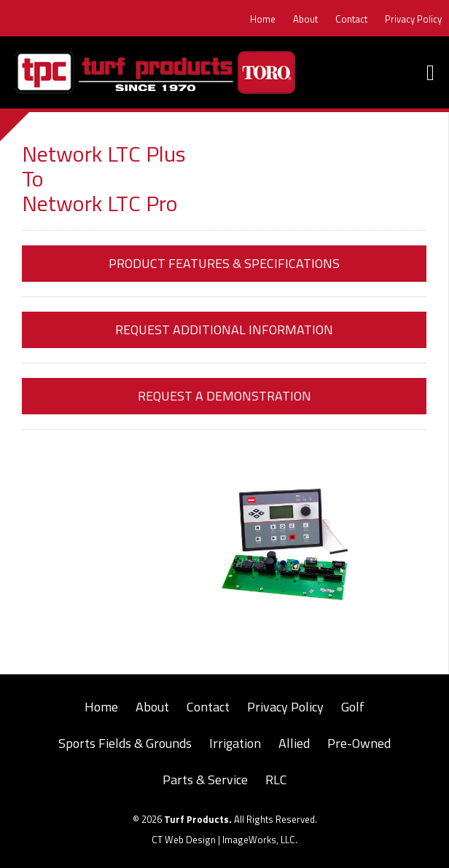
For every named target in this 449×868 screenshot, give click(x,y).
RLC (276, 780)
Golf (353, 707)
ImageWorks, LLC (259, 840)
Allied (294, 743)
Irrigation (235, 743)
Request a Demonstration (224, 396)
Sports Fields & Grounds (125, 743)
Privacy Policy (413, 19)
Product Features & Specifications (224, 263)
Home (263, 19)
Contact (351, 19)
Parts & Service (205, 780)
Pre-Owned (359, 743)
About (305, 19)
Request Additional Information (224, 330)
